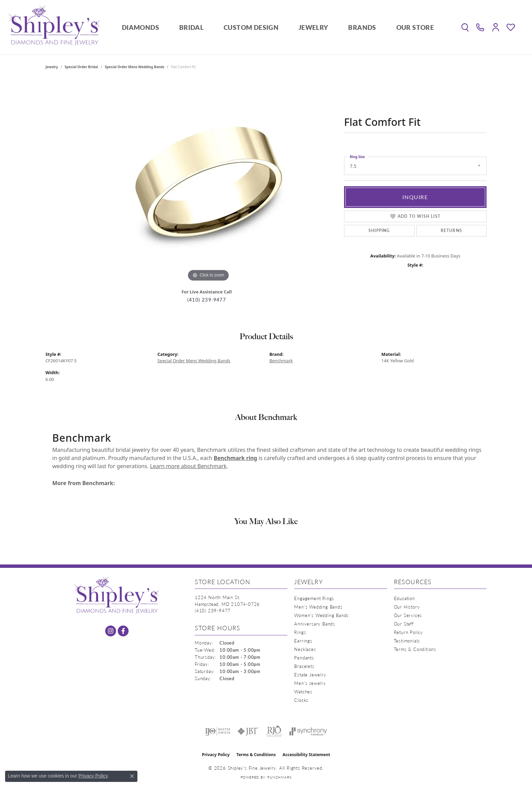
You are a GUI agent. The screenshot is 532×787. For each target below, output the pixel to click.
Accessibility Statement (306, 755)
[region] (208, 181)
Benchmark (281, 361)
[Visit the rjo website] (274, 731)
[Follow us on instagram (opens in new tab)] (111, 631)
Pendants (304, 658)
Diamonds (140, 27)
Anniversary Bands (315, 624)
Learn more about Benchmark (188, 466)
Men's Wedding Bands (318, 607)
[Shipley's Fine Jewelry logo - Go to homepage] (54, 27)
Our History (407, 607)
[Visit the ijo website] (218, 731)
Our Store (415, 27)
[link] (480, 27)
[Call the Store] (213, 610)
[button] (465, 27)
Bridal (191, 27)
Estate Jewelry (310, 675)
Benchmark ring (235, 458)
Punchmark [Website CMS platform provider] (279, 777)
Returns (451, 231)
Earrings (303, 641)
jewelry (52, 67)
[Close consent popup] (132, 776)
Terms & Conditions (415, 649)
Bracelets (304, 666)
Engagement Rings (314, 598)
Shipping (379, 231)
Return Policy (408, 632)
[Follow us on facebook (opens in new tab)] (123, 631)
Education (404, 598)
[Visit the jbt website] (248, 731)
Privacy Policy (216, 755)
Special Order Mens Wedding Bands (135, 67)
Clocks (301, 700)
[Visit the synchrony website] (308, 731)
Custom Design (251, 27)
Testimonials (407, 641)
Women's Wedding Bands (321, 615)
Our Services (408, 615)
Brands (362, 27)
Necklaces (305, 649)
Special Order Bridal (81, 67)
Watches (303, 692)
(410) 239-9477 (207, 300)
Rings (300, 632)
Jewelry (313, 27)
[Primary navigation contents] (278, 27)
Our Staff (404, 624)
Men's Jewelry (310, 683)
